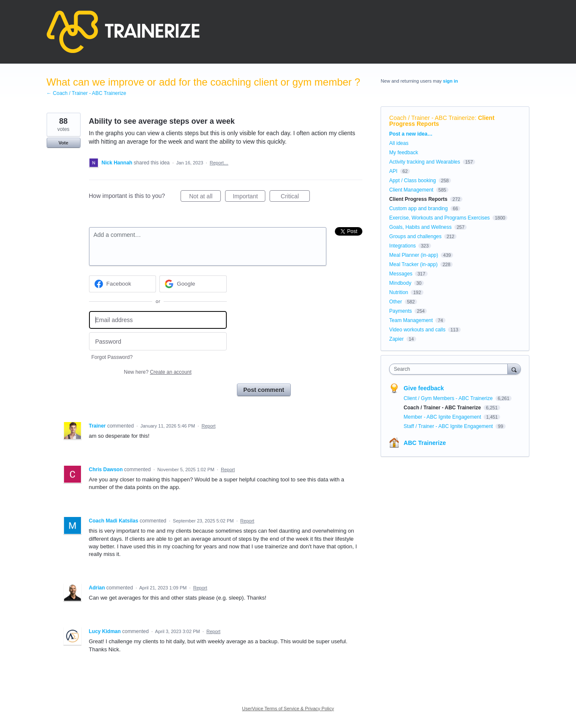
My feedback (403, 153)
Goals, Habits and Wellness (420, 227)
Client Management (411, 190)
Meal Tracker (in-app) (413, 264)
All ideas (399, 143)
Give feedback (424, 388)
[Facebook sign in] (123, 284)
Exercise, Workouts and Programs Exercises (439, 218)
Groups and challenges (415, 236)
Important (249, 197)
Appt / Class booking (412, 181)
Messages (401, 274)
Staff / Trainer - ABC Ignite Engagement (449, 426)
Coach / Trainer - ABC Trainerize (432, 118)
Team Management (411, 320)
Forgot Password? (112, 357)
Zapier (396, 339)
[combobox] (450, 369)
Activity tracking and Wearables (424, 162)
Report (208, 426)
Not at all (205, 197)
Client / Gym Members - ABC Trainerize (449, 398)
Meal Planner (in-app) (413, 255)
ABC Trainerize (425, 443)
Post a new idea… (411, 134)
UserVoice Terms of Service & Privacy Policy (288, 709)
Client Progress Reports (418, 199)
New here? (157, 372)
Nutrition (399, 292)
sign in (450, 81)
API (393, 171)
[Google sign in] (193, 284)
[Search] (514, 369)
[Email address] (158, 320)
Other (395, 302)
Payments (400, 311)
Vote (63, 143)
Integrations (402, 246)
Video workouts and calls (417, 330)
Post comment (264, 390)
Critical (295, 197)
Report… (219, 163)
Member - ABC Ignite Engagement (443, 417)
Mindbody (400, 283)
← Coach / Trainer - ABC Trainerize (86, 93)
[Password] (158, 341)
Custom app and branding (418, 208)
